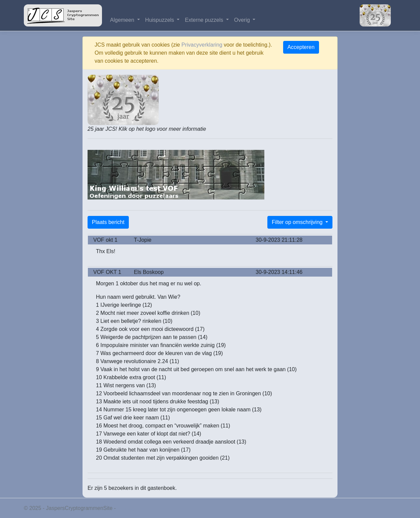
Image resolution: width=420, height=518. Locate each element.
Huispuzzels (161, 20)
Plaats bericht (108, 222)
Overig (243, 20)
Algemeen (123, 20)
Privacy (126, 508)
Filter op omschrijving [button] (298, 222)
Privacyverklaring (202, 45)
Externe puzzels (205, 20)
